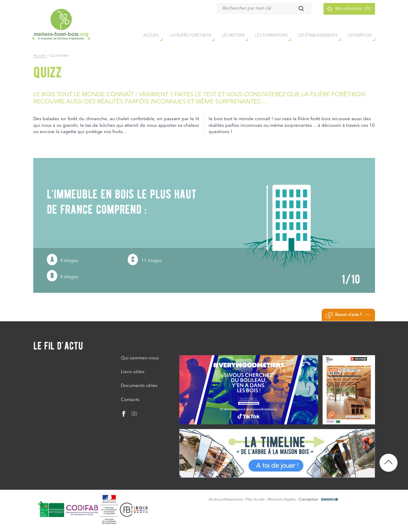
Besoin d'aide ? (348, 316)
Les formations (271, 36)
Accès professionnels (226, 500)
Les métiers (233, 36)
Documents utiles (139, 386)
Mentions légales (282, 500)
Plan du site (255, 500)
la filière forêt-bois (191, 36)
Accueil (40, 56)
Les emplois (360, 36)
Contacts (130, 400)
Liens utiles (133, 372)
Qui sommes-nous (140, 358)
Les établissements (318, 36)
